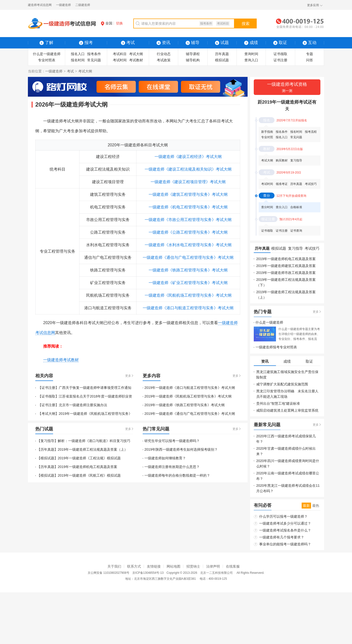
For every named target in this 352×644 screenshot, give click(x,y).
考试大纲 (136, 54)
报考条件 (206, 23)
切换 (119, 23)
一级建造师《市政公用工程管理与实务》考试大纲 (188, 220)
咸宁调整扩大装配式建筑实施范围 (282, 384)
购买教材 (282, 160)
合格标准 (296, 207)
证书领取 (280, 54)
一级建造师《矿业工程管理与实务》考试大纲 (188, 283)
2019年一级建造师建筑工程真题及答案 (286, 266)
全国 (107, 23)
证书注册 (280, 60)
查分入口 (282, 207)
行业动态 (164, 54)
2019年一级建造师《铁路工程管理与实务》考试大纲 (185, 405)
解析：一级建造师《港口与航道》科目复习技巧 (94, 441)
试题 (222, 43)
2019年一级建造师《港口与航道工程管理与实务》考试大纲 (190, 388)
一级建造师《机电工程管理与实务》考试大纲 (188, 207)
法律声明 (213, 566)
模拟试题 (222, 60)
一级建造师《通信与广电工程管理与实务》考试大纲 (188, 257)
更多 (128, 376)
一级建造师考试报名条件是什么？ (285, 530)
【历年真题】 (47, 449)
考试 (70, 71)
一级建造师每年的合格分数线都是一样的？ (177, 475)
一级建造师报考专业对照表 (276, 347)
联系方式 (134, 566)
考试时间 (120, 60)
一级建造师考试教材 (61, 360)
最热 (316, 506)
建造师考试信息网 (40, 5)
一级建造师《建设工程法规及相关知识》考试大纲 (188, 169)
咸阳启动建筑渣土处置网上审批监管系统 (287, 410)
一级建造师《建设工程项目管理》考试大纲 (188, 182)
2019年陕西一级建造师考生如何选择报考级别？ (181, 449)
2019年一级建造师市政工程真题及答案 (286, 273)
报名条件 (282, 132)
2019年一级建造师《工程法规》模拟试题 (89, 458)
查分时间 (267, 207)
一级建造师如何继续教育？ (165, 458)
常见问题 (94, 60)
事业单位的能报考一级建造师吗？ (285, 544)
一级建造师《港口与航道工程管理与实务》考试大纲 (188, 308)
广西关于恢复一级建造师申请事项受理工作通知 (95, 388)
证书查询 (296, 231)
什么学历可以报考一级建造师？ (283, 516)
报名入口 (78, 54)
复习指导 (296, 160)
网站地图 (174, 566)
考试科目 (223, 23)
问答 (310, 60)
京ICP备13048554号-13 (148, 573)
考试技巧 (311, 184)
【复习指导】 (47, 441)
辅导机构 (193, 60)
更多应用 (313, 5)
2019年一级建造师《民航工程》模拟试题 (89, 475)
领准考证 (282, 184)
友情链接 (154, 566)
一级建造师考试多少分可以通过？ (285, 523)
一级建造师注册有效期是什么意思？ (172, 467)
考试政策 (164, 60)
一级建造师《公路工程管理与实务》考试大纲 (188, 232)
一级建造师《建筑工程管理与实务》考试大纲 (188, 194)
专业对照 (267, 137)
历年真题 (222, 54)
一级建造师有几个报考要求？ (282, 537)
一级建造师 (63, 5)
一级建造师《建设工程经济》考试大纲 (188, 157)
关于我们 (114, 566)
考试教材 (136, 60)
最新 (306, 506)
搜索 (246, 24)
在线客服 (233, 566)
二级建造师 (83, 5)
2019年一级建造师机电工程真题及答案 (88, 467)
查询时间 (251, 54)
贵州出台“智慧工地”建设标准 (278, 403)
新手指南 (267, 132)
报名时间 (78, 60)
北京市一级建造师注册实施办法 (83, 405)
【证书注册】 (48, 388)
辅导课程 (193, 54)
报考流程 (311, 132)
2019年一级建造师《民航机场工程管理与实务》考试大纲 (188, 396)
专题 (310, 54)
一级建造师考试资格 (287, 88)
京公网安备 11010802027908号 (108, 573)
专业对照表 (47, 60)
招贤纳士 (193, 566)
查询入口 (251, 60)
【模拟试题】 (47, 458)
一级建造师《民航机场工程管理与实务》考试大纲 (188, 295)
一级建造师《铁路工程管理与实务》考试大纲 (188, 270)
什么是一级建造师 (47, 54)
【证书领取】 (48, 396)
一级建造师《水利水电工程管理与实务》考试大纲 (188, 245)
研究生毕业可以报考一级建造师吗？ (172, 441)
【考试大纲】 (48, 414)
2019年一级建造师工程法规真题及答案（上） (93, 449)
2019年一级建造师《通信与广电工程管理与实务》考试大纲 (190, 414)
